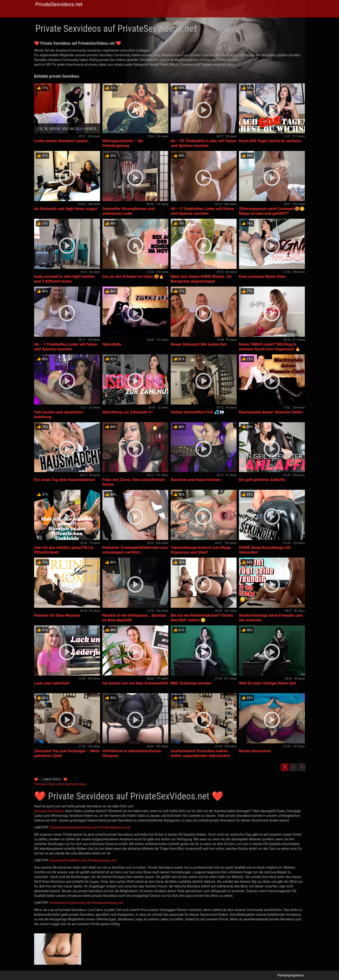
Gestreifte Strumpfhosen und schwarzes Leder (129, 211)
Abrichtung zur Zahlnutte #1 (128, 412)
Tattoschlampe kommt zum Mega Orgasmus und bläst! (201, 550)
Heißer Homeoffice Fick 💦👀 (197, 412)
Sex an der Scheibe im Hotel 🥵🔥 (133, 276)
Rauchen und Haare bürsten (196, 480)
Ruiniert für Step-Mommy (57, 615)
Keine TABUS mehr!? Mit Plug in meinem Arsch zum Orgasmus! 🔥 (270, 347)
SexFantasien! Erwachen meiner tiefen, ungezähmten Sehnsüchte (200, 753)
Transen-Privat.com (48, 784)
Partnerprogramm (291, 975)
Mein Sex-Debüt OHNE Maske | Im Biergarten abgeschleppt (201, 279)
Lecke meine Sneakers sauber (61, 141)
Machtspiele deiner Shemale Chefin (271, 412)
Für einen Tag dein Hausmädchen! (65, 480)
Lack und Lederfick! (52, 683)
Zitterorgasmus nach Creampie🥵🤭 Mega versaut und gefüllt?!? (272, 211)
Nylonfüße (112, 344)
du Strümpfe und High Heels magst (66, 209)
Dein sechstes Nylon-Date (262, 276)
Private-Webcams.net (115, 827)
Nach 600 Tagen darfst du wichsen (270, 141)
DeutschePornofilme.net (68, 860)
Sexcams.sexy (75, 784)
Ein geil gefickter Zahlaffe (262, 480)
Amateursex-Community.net (70, 903)
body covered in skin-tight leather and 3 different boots (64, 279)
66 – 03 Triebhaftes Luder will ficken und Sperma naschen (204, 143)
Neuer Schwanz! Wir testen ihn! (199, 344)
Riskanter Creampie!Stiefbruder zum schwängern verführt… (135, 550)
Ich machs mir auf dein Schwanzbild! (135, 683)
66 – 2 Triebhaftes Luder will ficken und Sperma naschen (202, 211)
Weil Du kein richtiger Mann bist (268, 683)
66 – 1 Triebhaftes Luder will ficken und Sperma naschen (66, 347)
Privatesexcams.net (102, 860)
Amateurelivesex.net (108, 903)
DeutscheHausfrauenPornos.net (73, 827)
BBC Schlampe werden (191, 683)
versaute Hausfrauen (49, 811)
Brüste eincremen (255, 751)
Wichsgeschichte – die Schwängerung (123, 143)
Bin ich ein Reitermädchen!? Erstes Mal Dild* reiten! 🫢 (202, 618)
